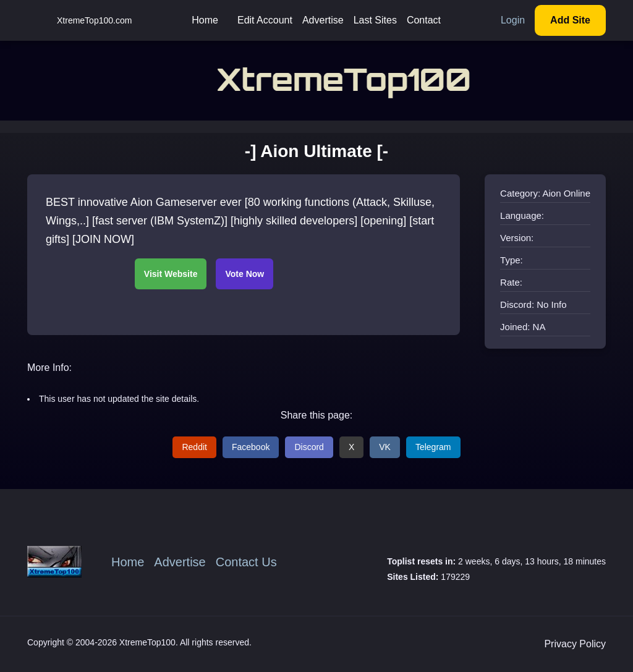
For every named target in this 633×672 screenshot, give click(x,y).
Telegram (433, 447)
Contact (424, 20)
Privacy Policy (575, 644)
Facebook (251, 447)
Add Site (570, 20)
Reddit (194, 447)
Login (513, 20)
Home (205, 20)
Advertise (323, 20)
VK (385, 447)
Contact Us (246, 562)
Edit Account (265, 20)
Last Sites (375, 20)
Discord (309, 447)
